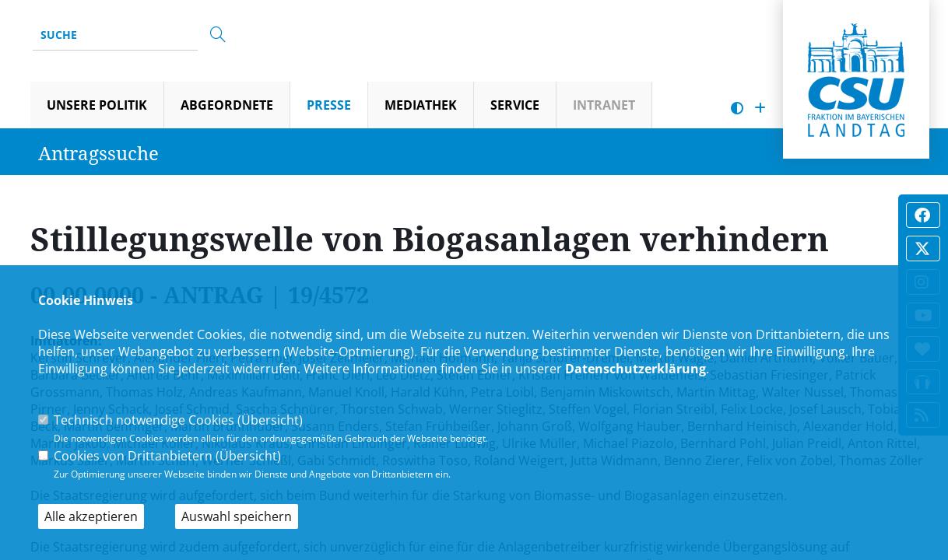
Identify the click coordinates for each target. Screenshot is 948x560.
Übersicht (270, 420)
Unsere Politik (97, 105)
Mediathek (421, 105)
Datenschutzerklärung (636, 369)
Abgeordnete (227, 105)
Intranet (604, 105)
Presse (329, 105)
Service (515, 105)
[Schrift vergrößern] (760, 108)
